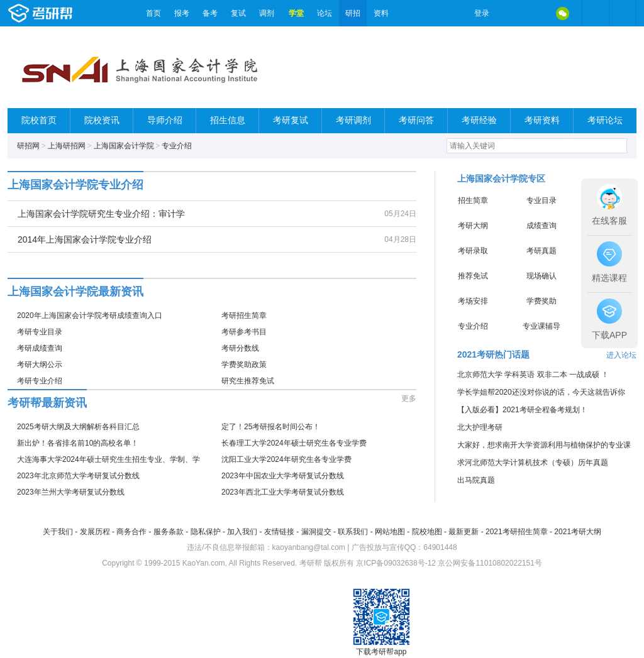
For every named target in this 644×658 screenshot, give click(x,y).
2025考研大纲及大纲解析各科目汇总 (78, 427)
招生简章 (473, 200)
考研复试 (291, 120)
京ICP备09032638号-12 (396, 563)
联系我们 (353, 532)
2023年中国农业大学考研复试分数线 (283, 476)
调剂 (267, 13)
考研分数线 (240, 348)
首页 (153, 13)
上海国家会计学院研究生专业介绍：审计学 (101, 214)
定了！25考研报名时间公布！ (271, 427)
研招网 (28, 146)
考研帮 (74, 13)
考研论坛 (605, 120)
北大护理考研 (480, 427)
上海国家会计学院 (124, 146)
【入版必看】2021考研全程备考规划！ (522, 410)
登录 (482, 13)
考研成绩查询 (40, 348)
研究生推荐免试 (248, 381)
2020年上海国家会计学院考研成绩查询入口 (90, 315)
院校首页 (39, 120)
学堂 (296, 13)
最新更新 (464, 532)
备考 (210, 13)
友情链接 (279, 532)
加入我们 (242, 532)
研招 (353, 13)
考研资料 (542, 120)
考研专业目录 (40, 332)
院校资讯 (102, 120)
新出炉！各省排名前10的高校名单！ (78, 443)
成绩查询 (541, 226)
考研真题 (541, 251)
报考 (182, 13)
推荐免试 (473, 276)
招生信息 (228, 120)
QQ (536, 13)
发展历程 (95, 532)
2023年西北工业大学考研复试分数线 (283, 492)
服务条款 (169, 532)
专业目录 (541, 200)
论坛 (325, 13)
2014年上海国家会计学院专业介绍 (85, 239)
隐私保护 (206, 532)
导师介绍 (165, 120)
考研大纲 (473, 226)
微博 (509, 13)
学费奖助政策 (244, 365)
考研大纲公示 (40, 365)
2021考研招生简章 (517, 532)
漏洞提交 (316, 532)
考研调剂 (353, 120)
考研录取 (473, 251)
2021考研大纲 (578, 532)
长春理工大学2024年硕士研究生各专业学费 (294, 443)
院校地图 (427, 532)
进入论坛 (621, 355)
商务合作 (131, 532)
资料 (381, 13)
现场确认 (541, 276)
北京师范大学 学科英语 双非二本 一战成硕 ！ (533, 375)
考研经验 (479, 120)
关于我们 (58, 532)
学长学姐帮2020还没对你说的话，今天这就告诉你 (541, 392)
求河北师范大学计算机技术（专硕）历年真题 (533, 463)
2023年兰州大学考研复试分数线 (71, 492)
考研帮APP (623, 13)
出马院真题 (476, 480)
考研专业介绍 (40, 381)
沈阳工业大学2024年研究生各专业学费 (286, 459)
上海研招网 (67, 146)
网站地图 (390, 532)
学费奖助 (541, 301)
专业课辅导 (541, 326)
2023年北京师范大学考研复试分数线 (78, 476)
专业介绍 (177, 146)
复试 (238, 13)
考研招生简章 (244, 315)
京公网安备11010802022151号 (490, 563)
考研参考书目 (244, 332)
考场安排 (473, 301)
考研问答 (416, 120)
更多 (409, 398)
